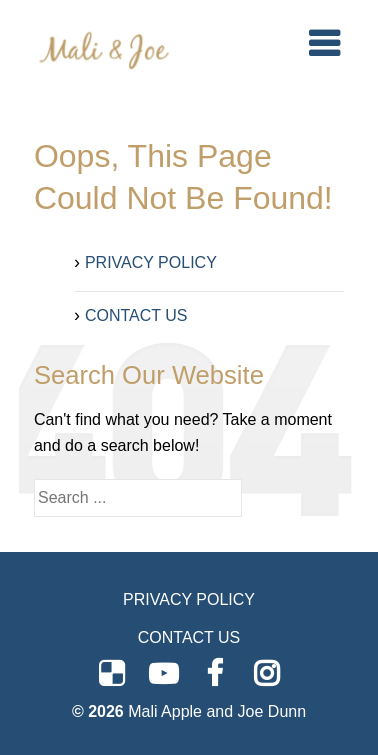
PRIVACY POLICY (151, 262)
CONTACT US (136, 315)
